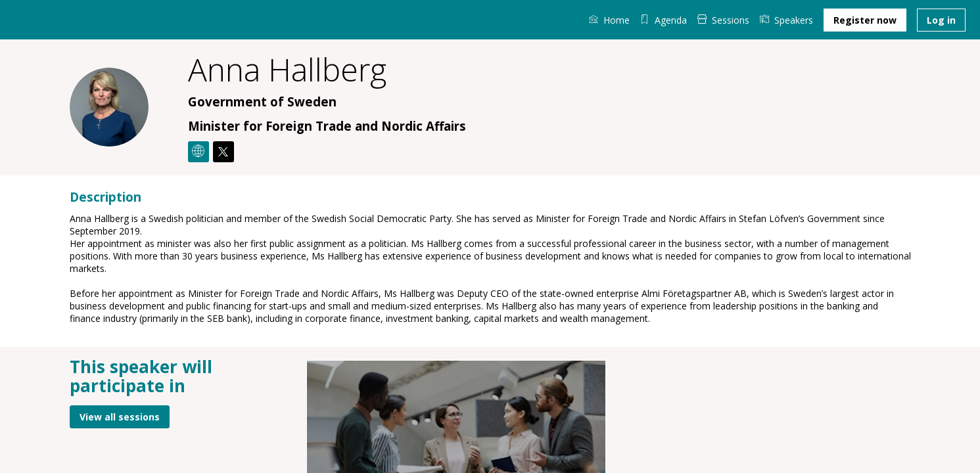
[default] (664, 20)
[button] (865, 20)
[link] (609, 20)
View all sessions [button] (120, 416)
